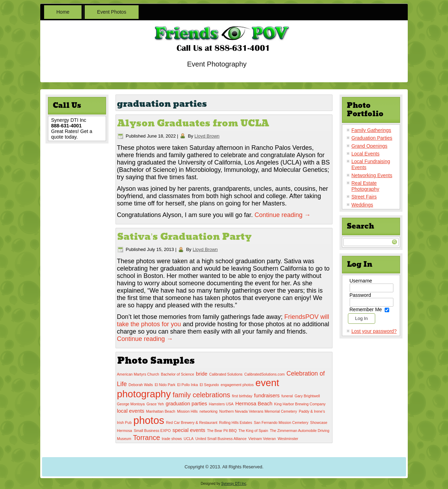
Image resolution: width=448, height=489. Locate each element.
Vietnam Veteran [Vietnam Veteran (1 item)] (262, 439)
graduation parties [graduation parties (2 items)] (186, 404)
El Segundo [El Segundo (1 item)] (209, 385)
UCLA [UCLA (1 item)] (189, 439)
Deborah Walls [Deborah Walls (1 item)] (141, 385)
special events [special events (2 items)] (189, 430)
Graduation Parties (372, 138)
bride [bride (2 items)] (202, 374)
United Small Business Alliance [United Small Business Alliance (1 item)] (221, 439)
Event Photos (111, 12)
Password (360, 295)
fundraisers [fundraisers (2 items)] (267, 396)
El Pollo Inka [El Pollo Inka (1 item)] (187, 385)
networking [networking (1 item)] (209, 411)
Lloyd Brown (207, 136)
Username (361, 281)
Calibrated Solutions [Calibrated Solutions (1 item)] (226, 374)
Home (63, 12)
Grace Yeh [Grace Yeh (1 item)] (155, 404)
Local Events (365, 154)
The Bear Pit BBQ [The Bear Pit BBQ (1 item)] (222, 431)
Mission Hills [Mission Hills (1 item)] (187, 411)
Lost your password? (374, 331)
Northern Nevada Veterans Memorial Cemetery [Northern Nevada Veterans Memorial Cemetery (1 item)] (258, 411)
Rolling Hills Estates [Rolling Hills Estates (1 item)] (236, 422)
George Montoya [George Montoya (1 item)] (131, 404)
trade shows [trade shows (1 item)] (172, 439)
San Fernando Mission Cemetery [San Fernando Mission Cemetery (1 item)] (281, 422)
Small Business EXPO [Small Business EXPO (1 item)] (152, 431)
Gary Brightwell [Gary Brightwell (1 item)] (307, 396)
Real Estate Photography (365, 186)
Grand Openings (369, 146)
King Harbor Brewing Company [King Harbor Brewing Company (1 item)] (300, 404)
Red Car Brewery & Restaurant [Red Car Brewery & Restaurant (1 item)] (192, 422)
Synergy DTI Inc (234, 484)
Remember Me (366, 309)
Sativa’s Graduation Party (184, 237)
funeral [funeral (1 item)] (287, 396)
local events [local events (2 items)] (131, 411)
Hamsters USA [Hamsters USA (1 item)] (221, 404)
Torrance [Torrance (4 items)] (146, 438)
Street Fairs (364, 197)
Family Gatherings (371, 130)
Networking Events (372, 175)
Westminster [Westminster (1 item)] (288, 439)
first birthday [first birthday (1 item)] (242, 396)
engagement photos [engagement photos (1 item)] (237, 385)
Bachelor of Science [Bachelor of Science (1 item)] (178, 374)
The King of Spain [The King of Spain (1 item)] (253, 431)
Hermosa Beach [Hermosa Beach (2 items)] (254, 404)
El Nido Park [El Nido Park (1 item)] (165, 385)
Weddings (362, 205)
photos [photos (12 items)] (149, 420)
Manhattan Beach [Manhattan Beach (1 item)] (161, 411)
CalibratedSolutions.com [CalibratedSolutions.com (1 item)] (265, 374)
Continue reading (282, 215)
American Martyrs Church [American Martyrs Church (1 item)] (138, 374)
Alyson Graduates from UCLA (193, 123)
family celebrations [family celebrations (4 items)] (201, 395)
